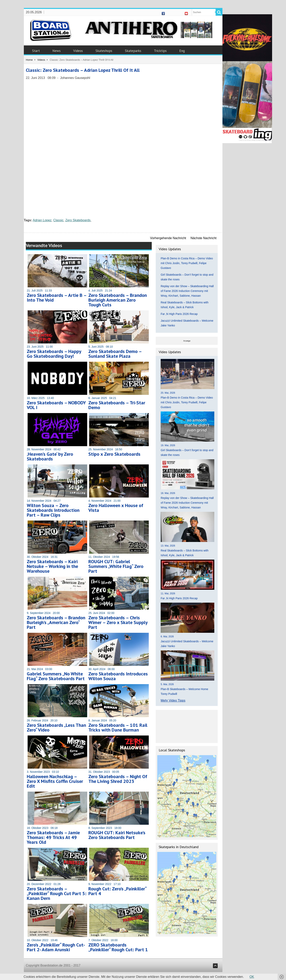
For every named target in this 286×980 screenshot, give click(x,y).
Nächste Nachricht (203, 238)
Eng (182, 51)
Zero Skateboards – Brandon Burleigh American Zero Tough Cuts (118, 300)
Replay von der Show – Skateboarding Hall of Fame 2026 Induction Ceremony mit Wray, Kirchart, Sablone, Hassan (187, 291)
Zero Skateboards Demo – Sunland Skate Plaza (115, 354)
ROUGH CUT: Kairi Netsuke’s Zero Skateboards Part (117, 835)
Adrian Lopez (42, 220)
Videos (78, 51)
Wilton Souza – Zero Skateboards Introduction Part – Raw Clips (53, 510)
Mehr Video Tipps (173, 700)
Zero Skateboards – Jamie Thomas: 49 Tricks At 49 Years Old (53, 837)
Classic (58, 220)
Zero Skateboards (78, 220)
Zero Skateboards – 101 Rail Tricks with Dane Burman (118, 727)
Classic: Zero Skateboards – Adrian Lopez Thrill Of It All (83, 70)
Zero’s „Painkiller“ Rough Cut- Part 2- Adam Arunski (56, 947)
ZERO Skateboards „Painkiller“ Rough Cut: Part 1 (118, 947)
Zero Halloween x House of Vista (116, 508)
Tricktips (160, 51)
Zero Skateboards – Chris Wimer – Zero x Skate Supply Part (118, 622)
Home (29, 60)
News (57, 51)
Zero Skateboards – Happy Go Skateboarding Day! (54, 354)
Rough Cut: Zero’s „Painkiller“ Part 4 (117, 891)
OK (252, 977)
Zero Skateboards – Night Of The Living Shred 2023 (118, 779)
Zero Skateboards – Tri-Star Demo (117, 405)
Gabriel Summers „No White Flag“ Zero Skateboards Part (56, 676)
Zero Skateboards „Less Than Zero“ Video (56, 727)
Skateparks (133, 51)
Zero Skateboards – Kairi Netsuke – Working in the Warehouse (52, 566)
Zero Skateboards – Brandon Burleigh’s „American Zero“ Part (56, 622)
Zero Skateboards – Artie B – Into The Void (57, 298)
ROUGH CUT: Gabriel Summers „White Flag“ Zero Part (116, 566)
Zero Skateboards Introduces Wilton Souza (118, 676)
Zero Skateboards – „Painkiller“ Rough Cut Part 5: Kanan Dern (57, 893)
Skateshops (104, 51)
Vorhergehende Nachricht (168, 238)
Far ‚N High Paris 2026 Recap (179, 314)
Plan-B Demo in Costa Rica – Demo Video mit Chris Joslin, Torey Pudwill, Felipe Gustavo (187, 263)
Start (36, 51)
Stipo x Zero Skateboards (114, 454)
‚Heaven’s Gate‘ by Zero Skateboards (50, 456)
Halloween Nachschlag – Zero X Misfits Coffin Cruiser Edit (55, 781)
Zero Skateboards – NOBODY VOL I (56, 405)
